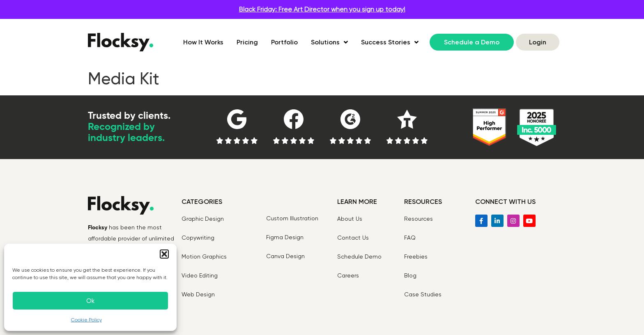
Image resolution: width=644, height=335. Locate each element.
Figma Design (285, 237)
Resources (419, 219)
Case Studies (423, 294)
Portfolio (284, 42)
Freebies (416, 256)
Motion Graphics (204, 256)
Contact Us (353, 238)
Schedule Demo (359, 256)
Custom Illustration (292, 218)
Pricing (247, 42)
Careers (348, 275)
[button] (164, 254)
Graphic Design (203, 219)
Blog (410, 275)
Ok (90, 301)
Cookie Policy (86, 320)
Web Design (198, 294)
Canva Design (285, 256)
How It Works (203, 42)
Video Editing (200, 275)
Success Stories (390, 42)
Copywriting (198, 238)
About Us (350, 219)
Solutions (329, 42)
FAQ (410, 238)
